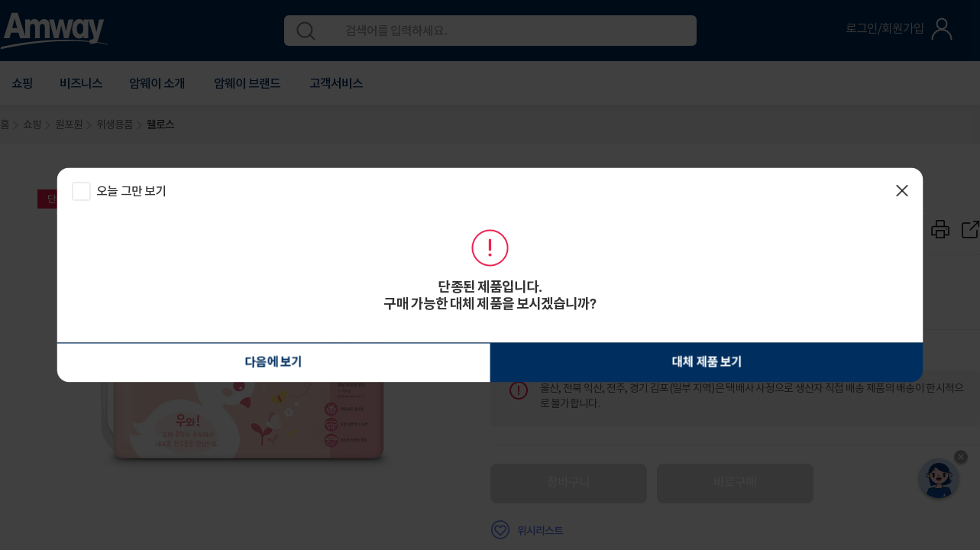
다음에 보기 (422, 363)
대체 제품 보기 (558, 362)
